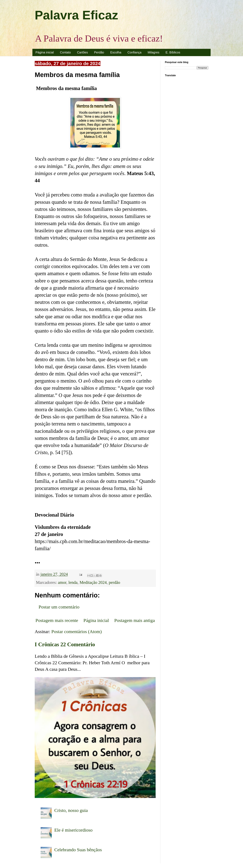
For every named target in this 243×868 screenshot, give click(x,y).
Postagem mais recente (57, 620)
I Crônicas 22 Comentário (65, 644)
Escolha (116, 52)
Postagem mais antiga (135, 620)
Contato (65, 52)
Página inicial (45, 52)
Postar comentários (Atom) (77, 631)
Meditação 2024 (93, 582)
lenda (73, 582)
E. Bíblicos (173, 52)
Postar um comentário (59, 607)
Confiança (135, 52)
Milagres (154, 52)
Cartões (82, 52)
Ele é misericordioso (74, 830)
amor (62, 582)
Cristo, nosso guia (71, 810)
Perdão (99, 52)
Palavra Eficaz (76, 15)
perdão (114, 582)
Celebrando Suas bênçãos (78, 850)
